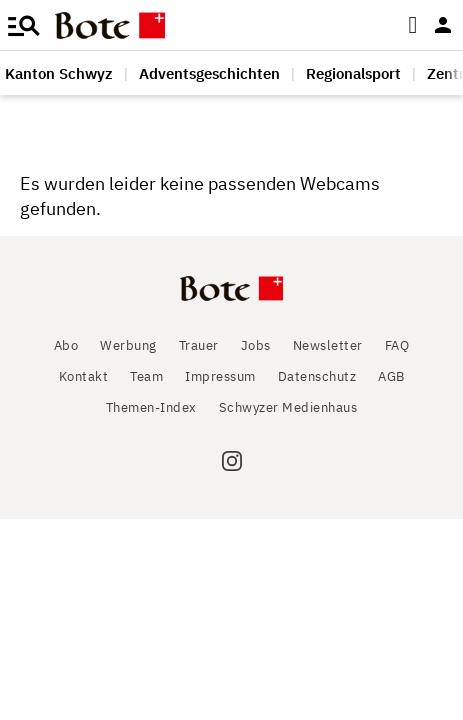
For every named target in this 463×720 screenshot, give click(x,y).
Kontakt (84, 376)
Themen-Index (151, 407)
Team (146, 376)
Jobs (256, 345)
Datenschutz (317, 376)
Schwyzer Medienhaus (288, 407)
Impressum (220, 376)
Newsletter (328, 345)
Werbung (128, 345)
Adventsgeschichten (209, 73)
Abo (66, 345)
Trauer (199, 345)
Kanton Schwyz (59, 73)
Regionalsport (353, 73)
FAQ (397, 345)
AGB (391, 376)
